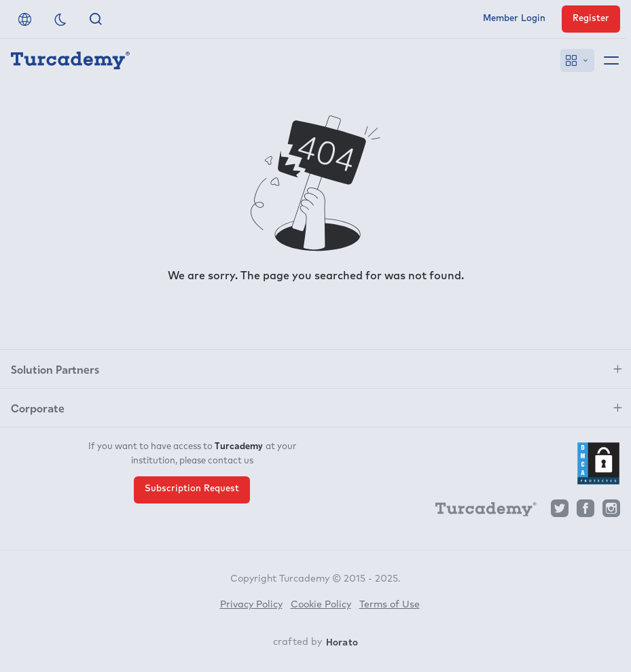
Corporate (38, 408)
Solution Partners (55, 369)
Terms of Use (390, 605)
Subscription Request (192, 489)
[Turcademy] (480, 512)
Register (591, 19)
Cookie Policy (321, 605)
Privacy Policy (251, 605)
